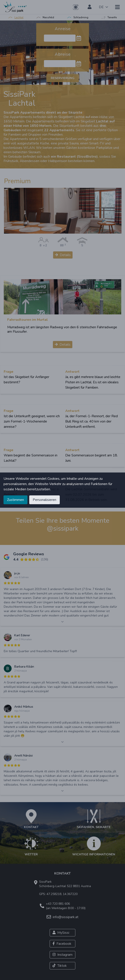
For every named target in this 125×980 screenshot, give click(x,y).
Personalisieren (44, 500)
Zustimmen (15, 500)
